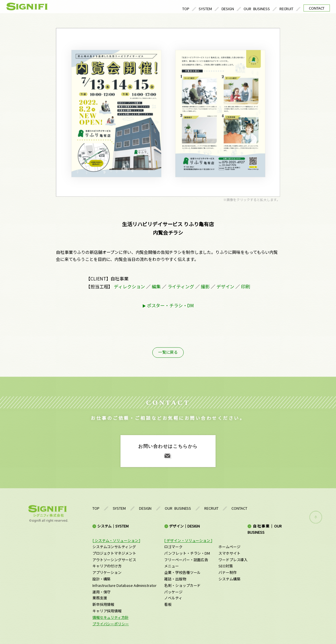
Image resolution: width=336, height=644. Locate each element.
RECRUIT (287, 9)
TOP (186, 9)
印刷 (246, 286)
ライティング (181, 286)
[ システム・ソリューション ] (116, 540)
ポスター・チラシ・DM (170, 305)
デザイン (225, 286)
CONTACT (317, 8)
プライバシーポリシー (111, 624)
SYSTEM (205, 9)
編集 (156, 286)
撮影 (205, 286)
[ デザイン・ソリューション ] (188, 540)
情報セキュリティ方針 (110, 617)
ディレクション (129, 286)
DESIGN (228, 9)
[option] (168, 112)
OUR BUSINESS (257, 9)
